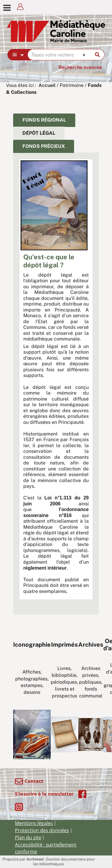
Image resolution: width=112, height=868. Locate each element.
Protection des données (42, 830)
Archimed (35, 859)
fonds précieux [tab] (44, 146)
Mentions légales (34, 823)
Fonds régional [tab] (44, 120)
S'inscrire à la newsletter (44, 794)
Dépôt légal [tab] (39, 133)
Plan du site (28, 838)
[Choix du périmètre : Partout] (18, 55)
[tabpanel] (56, 382)
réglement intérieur (45, 568)
